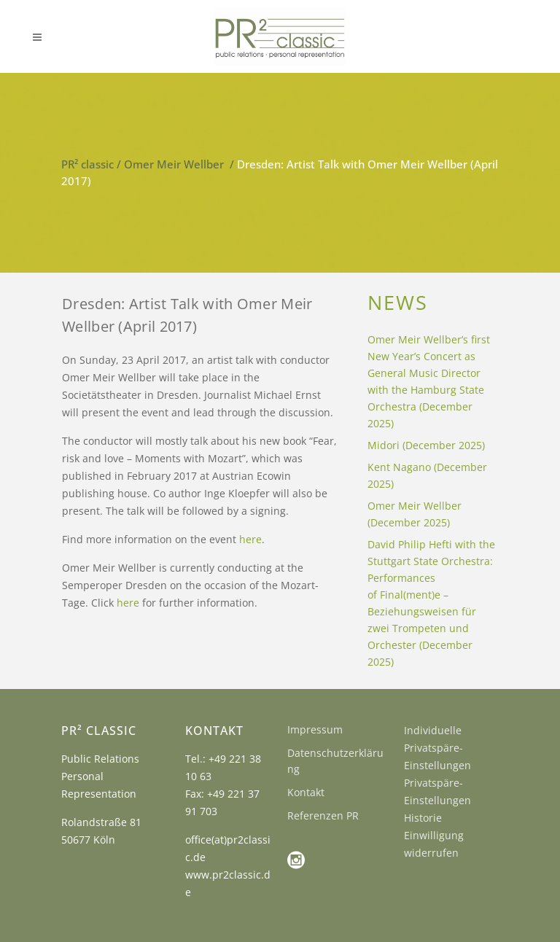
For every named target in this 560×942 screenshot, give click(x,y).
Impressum (315, 729)
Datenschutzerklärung (335, 761)
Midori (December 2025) (426, 445)
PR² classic (87, 164)
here (250, 539)
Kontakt (306, 792)
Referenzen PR (323, 816)
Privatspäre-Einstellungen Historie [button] (437, 800)
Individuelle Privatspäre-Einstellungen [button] (437, 748)
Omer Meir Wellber (174, 164)
